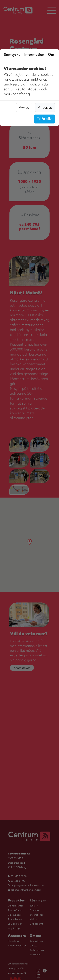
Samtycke (12, 55)
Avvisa (24, 107)
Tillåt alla (45, 119)
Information (34, 55)
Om (51, 55)
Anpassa (45, 107)
